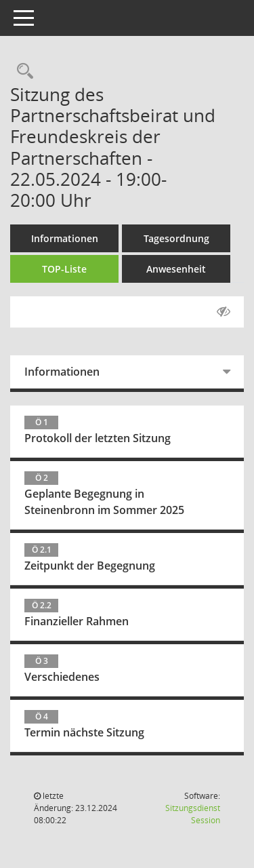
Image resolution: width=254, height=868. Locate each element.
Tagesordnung (176, 238)
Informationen (65, 238)
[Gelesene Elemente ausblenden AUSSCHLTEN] (224, 312)
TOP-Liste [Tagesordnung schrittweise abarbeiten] (64, 269)
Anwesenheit (176, 269)
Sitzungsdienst (193, 814)
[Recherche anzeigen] (22, 72)
